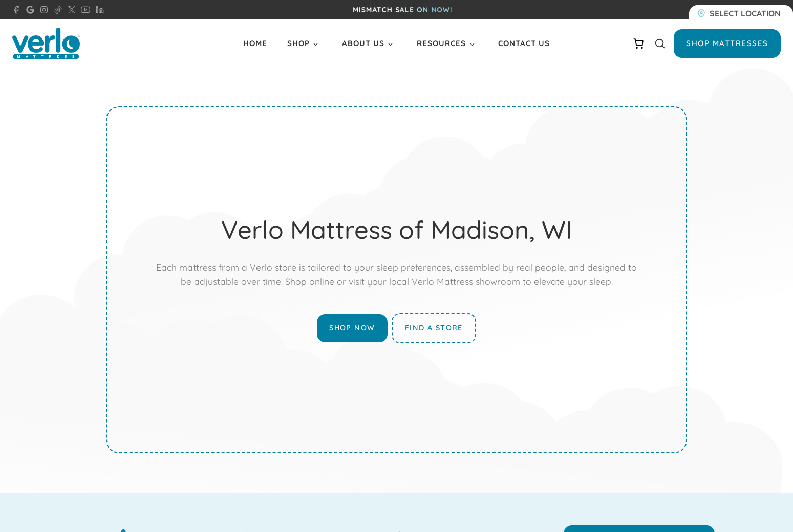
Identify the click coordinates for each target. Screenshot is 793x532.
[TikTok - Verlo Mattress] (56, 10)
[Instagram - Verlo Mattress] (42, 10)
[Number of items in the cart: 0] (638, 43)
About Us (363, 43)
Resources (441, 43)
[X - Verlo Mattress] (70, 10)
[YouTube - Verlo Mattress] (83, 10)
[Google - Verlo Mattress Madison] (28, 10)
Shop (298, 43)
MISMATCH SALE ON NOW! (403, 10)
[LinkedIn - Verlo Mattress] (98, 10)
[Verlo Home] (46, 43)
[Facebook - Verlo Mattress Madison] (16, 10)
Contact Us (524, 43)
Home (255, 43)
